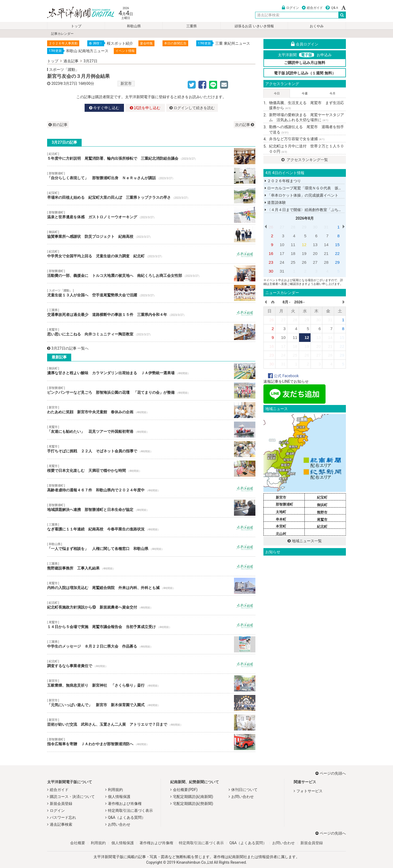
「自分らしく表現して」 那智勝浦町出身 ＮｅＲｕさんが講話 (151, 176)
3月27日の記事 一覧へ (68, 348)
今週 (305, 93)
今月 (332, 93)
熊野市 (322, 512)
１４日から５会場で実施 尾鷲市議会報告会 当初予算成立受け (151, 625)
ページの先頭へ (331, 773)
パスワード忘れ (63, 817)
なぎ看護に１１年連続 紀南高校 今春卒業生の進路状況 (151, 527)
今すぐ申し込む (104, 108)
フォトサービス (309, 791)
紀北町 (322, 527)
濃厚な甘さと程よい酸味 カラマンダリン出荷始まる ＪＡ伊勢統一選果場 (151, 371)
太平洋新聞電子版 (77, 13)
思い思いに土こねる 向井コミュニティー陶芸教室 (151, 332)
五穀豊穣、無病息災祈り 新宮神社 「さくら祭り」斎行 (151, 683)
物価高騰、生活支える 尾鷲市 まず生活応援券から (307, 105)
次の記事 (245, 125)
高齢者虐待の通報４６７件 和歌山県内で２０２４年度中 (151, 488)
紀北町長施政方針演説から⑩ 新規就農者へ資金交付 (151, 605)
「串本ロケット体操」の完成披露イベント (301, 195)
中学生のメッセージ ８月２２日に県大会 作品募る (151, 644)
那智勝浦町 (284, 504)
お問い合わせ (119, 824)
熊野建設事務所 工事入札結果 (151, 566)
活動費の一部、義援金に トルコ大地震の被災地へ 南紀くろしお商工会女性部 (151, 273)
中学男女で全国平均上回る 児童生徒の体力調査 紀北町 (151, 254)
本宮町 (281, 526)
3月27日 (90, 61)
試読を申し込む (145, 108)
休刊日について (244, 790)
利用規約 (115, 790)
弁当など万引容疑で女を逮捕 (297, 139)
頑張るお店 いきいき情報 (254, 26)
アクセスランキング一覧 (305, 160)
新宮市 (126, 83)
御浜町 (322, 505)
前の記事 (58, 125)
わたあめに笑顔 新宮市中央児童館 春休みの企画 (151, 410)
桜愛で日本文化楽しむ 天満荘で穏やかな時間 (151, 469)
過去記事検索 (61, 824)
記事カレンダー (62, 34)
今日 (277, 93)
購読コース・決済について (72, 797)
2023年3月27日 (64, 83)
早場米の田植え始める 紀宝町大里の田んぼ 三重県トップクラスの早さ (151, 195)
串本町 (281, 519)
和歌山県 (134, 26)
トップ (76, 26)
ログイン (290, 8)
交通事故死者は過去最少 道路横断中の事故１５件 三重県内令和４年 (151, 312)
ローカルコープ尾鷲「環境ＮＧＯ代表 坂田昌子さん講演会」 (318, 188)
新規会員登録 (61, 804)
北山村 (281, 534)
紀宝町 (322, 497)
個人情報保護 (119, 797)
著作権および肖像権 (125, 804)
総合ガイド (312, 8)
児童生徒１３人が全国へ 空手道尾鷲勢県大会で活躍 (151, 293)
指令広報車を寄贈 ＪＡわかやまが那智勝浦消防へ (151, 742)
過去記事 (71, 61)
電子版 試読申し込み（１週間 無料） (305, 73)
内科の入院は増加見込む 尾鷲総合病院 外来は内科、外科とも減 (151, 586)
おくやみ (317, 26)
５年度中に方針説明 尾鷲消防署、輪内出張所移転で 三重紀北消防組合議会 (151, 156)
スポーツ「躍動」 (64, 70)
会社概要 (78, 843)
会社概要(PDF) (185, 790)
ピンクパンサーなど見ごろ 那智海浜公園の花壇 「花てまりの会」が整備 (151, 391)
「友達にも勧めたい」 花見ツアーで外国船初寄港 (151, 430)
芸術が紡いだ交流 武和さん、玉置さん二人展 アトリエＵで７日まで (151, 722)
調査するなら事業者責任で (151, 664)
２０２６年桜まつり (283, 181)
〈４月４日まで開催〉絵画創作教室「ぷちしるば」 (309, 210)
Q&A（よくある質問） (126, 817)
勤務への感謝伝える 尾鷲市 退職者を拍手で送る (307, 129)
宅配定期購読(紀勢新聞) (193, 804)
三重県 (192, 26)
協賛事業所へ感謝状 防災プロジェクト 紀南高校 (151, 234)
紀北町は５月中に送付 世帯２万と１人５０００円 (307, 149)
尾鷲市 (322, 520)
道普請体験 (275, 202)
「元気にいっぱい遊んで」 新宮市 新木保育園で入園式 (151, 703)
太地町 (281, 512)
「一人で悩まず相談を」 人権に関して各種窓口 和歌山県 (151, 547)
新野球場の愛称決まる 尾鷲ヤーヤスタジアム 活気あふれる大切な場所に (307, 117)
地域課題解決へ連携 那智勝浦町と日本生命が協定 (151, 508)
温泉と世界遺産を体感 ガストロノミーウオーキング (151, 215)
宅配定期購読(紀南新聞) (193, 797)
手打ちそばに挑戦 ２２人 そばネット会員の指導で (151, 449)
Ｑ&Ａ (332, 8)
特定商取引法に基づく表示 (130, 810)
